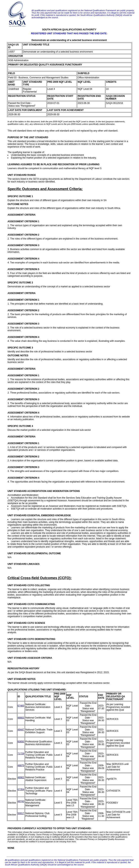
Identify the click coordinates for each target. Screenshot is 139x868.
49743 (21, 801)
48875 (21, 766)
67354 (21, 789)
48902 (21, 777)
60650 (21, 742)
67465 (21, 706)
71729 (21, 754)
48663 (21, 718)
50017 (21, 813)
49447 (21, 730)
